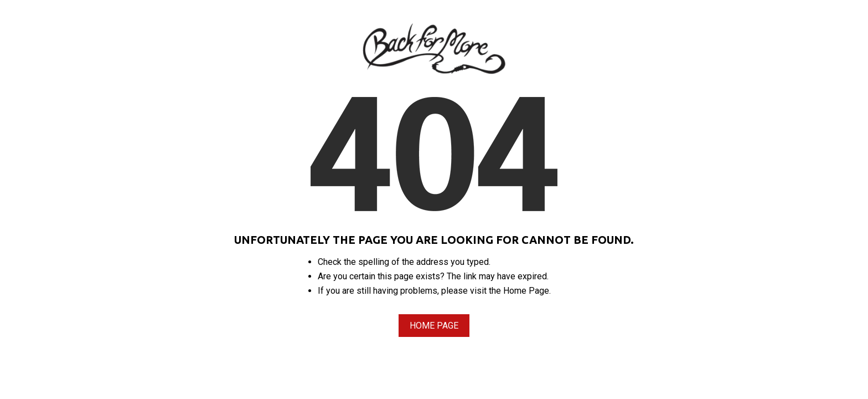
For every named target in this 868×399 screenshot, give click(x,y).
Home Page (434, 326)
